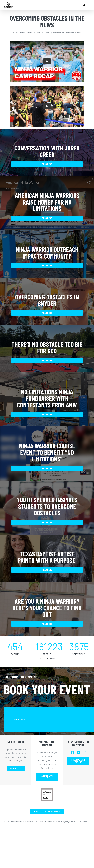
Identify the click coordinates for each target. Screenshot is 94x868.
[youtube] (79, 752)
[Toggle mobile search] (84, 5)
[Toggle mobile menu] (89, 5)
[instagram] (84, 752)
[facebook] (72, 752)
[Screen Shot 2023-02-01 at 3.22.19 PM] (47, 790)
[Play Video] (47, 61)
